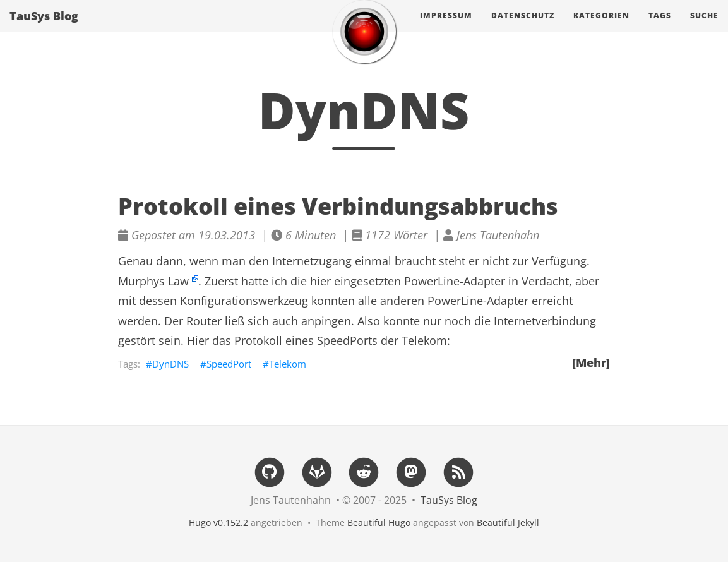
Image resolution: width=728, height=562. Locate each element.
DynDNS (170, 364)
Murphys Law (153, 281)
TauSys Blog (44, 28)
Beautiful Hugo (379, 523)
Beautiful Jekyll (508, 523)
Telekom (288, 364)
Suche (704, 28)
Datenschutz (523, 28)
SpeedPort (229, 364)
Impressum (446, 28)
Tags (660, 28)
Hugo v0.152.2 (218, 523)
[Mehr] (591, 362)
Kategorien (601, 28)
